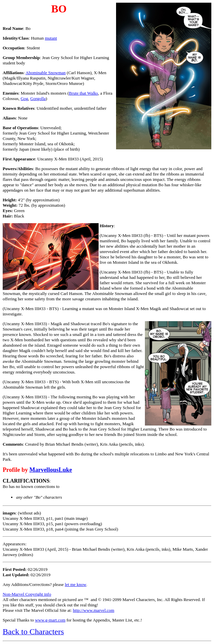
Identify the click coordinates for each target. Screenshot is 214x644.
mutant (51, 38)
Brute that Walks (83, 93)
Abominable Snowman (46, 73)
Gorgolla (38, 98)
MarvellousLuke (51, 470)
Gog (24, 98)
